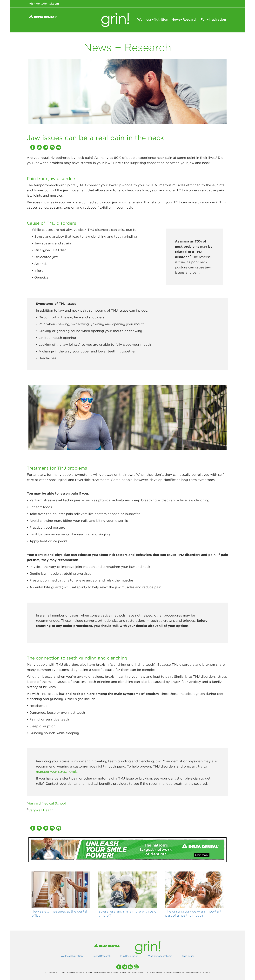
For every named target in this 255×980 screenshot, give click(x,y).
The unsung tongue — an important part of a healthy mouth (193, 913)
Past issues (188, 956)
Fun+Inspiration (213, 19)
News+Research (184, 19)
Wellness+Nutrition (153, 19)
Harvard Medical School (47, 803)
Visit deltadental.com (44, 4)
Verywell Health (41, 810)
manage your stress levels (57, 771)
